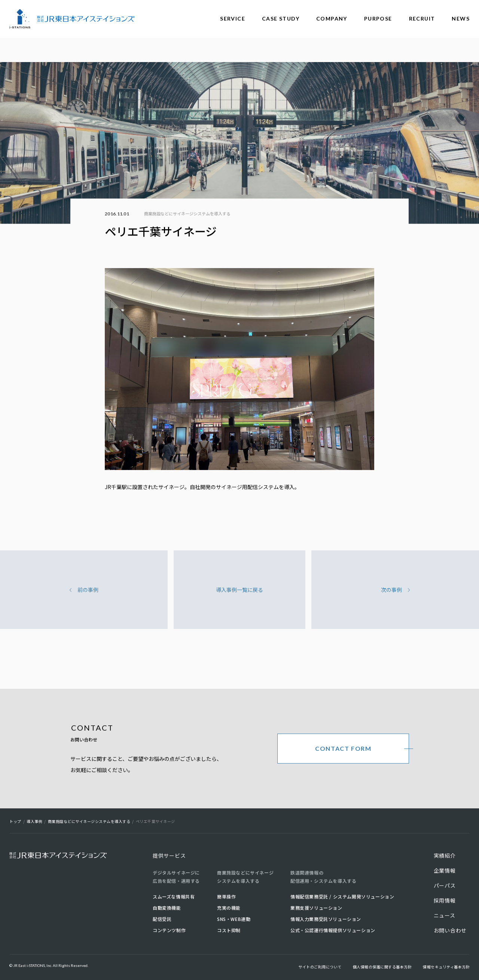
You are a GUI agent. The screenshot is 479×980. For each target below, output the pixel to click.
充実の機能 (229, 908)
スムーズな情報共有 (174, 896)
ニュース (445, 915)
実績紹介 (445, 855)
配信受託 (162, 919)
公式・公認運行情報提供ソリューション (333, 930)
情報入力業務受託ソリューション (326, 919)
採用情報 (445, 900)
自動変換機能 (167, 908)
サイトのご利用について (320, 967)
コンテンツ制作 (169, 930)
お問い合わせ (450, 930)
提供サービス (169, 855)
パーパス (445, 885)
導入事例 (34, 821)
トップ (15, 821)
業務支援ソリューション (316, 908)
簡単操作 (226, 896)
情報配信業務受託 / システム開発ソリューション (342, 896)
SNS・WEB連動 (234, 919)
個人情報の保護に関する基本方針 (382, 967)
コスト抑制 (229, 930)
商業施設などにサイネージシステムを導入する (187, 213)
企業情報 (445, 870)
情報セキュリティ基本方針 (446, 967)
